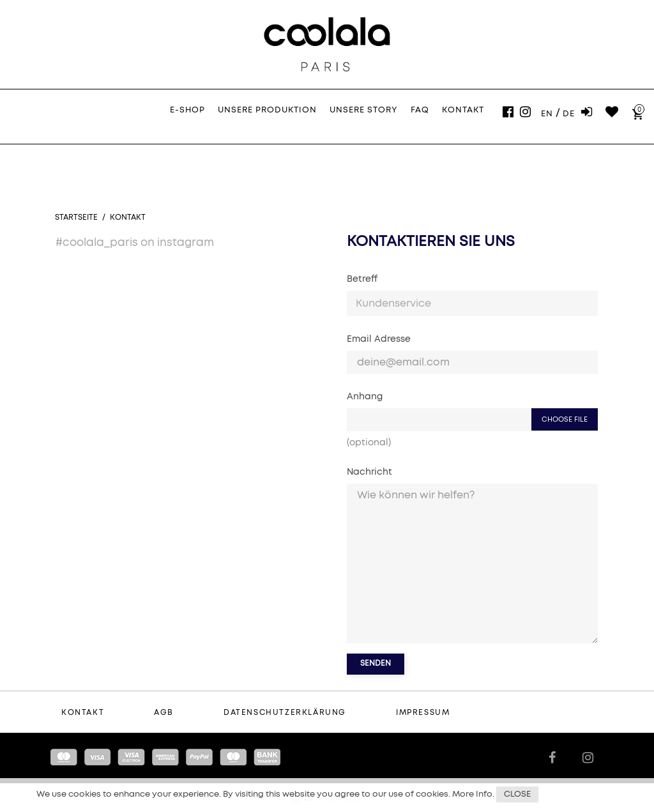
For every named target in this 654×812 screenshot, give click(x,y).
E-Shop (187, 110)
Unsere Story (364, 110)
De (569, 114)
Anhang (365, 397)
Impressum (423, 713)
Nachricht (369, 472)
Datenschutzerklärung (285, 713)
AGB (164, 713)
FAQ (420, 110)
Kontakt (463, 110)
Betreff (362, 279)
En (547, 114)
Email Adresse (379, 339)
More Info (472, 794)
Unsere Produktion (267, 110)
